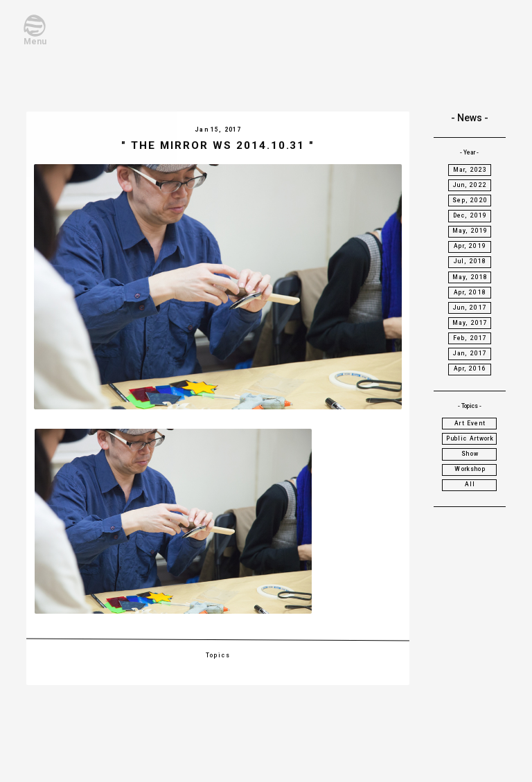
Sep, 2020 (470, 200)
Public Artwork (470, 438)
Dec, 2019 (470, 215)
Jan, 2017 (470, 353)
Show (470, 454)
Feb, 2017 (470, 338)
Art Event (470, 423)
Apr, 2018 (470, 292)
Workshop (470, 469)
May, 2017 (470, 323)
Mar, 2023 (470, 170)
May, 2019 (470, 231)
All (470, 484)
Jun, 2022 (470, 185)
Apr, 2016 (470, 368)
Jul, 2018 (470, 261)
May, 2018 (470, 277)
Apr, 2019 (470, 246)
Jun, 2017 (470, 308)
